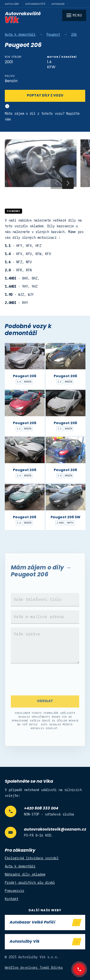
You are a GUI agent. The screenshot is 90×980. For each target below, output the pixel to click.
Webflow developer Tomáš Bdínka (34, 968)
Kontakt (12, 899)
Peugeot (53, 34)
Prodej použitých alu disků (30, 883)
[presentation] (45, 689)
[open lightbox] (41, 163)
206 (74, 34)
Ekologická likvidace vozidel (32, 858)
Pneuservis (14, 891)
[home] (45, 17)
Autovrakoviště (35, 4)
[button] (68, 183)
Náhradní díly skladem (25, 874)
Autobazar (58, 4)
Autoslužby (12, 4)
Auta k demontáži (20, 34)
